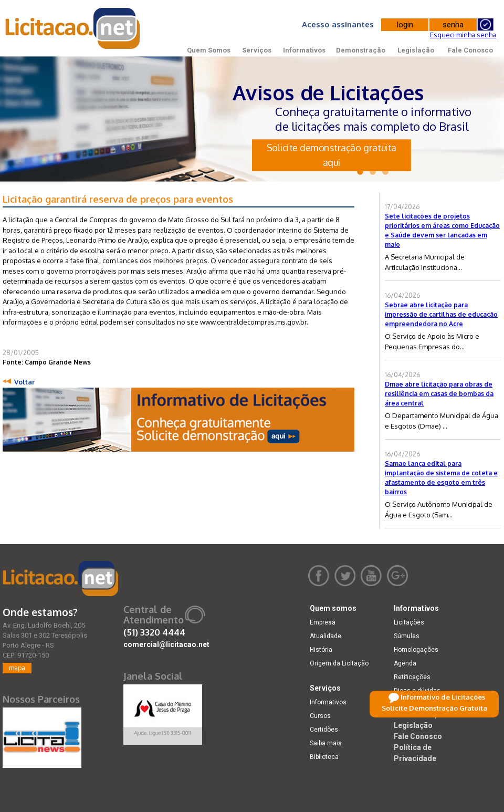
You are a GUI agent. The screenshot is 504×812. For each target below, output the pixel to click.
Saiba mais (326, 743)
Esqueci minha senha (463, 35)
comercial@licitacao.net (166, 644)
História (321, 650)
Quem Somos (209, 50)
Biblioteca (324, 757)
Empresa (323, 622)
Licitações (409, 622)
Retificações (412, 677)
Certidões (324, 730)
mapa (17, 668)
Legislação (416, 50)
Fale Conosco (470, 50)
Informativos (304, 50)
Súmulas (407, 636)
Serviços (257, 50)
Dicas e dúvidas (417, 691)
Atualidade (325, 636)
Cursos (320, 716)
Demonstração (361, 50)
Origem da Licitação (339, 663)
